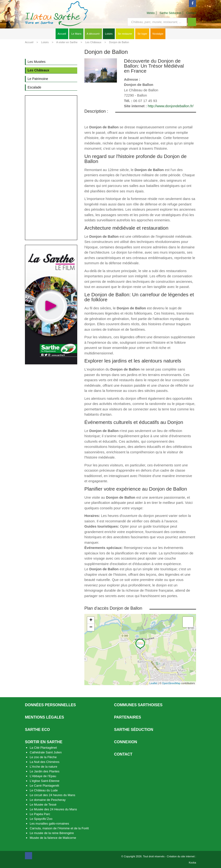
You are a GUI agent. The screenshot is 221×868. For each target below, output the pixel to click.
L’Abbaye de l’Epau (43, 776)
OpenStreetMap (171, 683)
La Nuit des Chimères (45, 762)
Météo (151, 13)
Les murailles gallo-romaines (49, 824)
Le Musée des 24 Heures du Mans (53, 809)
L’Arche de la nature (43, 767)
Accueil (62, 34)
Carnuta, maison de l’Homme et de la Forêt (59, 828)
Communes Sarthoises (138, 705)
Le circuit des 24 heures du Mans (53, 795)
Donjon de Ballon (119, 42)
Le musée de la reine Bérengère (52, 833)
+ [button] (91, 620)
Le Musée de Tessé (43, 805)
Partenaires (128, 717)
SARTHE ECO (37, 730)
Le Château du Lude (44, 790)
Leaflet (153, 683)
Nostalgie (158, 34)
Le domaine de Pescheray (48, 800)
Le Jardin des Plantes (45, 771)
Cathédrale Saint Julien (46, 752)
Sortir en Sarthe (44, 742)
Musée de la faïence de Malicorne (53, 838)
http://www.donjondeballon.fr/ (171, 106)
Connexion (126, 742)
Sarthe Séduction (170, 13)
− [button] (91, 627)
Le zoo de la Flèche (43, 757)
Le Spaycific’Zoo (41, 819)
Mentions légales (44, 717)
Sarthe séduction (134, 730)
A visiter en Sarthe (67, 42)
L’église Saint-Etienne (45, 781)
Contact (191, 13)
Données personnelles (50, 705)
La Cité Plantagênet (43, 748)
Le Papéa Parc (40, 814)
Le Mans (76, 34)
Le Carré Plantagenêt (44, 786)
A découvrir (93, 34)
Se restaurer (125, 34)
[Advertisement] (51, 168)
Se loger (142, 34)
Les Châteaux (93, 42)
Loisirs (109, 34)
